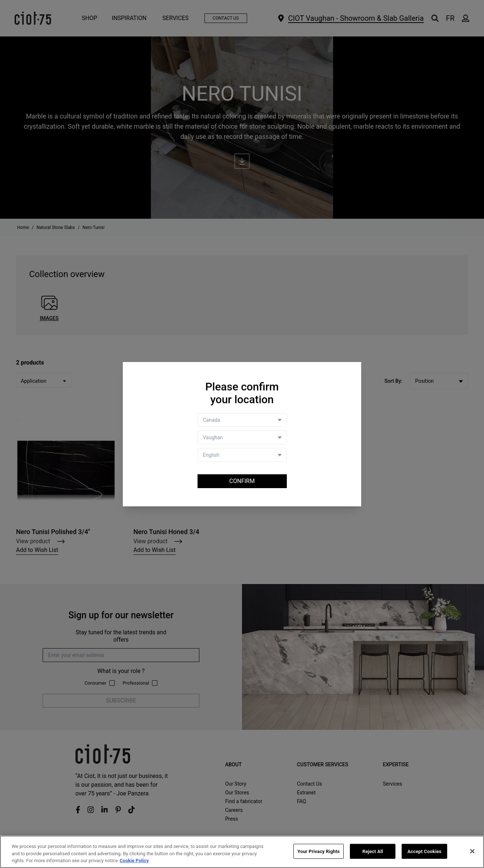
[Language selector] (242, 455)
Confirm (242, 481)
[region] (242, 852)
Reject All (373, 851)
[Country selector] (242, 420)
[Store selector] (242, 437)
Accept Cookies (424, 851)
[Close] (472, 851)
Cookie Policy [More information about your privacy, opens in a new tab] (134, 861)
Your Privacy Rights (319, 851)
